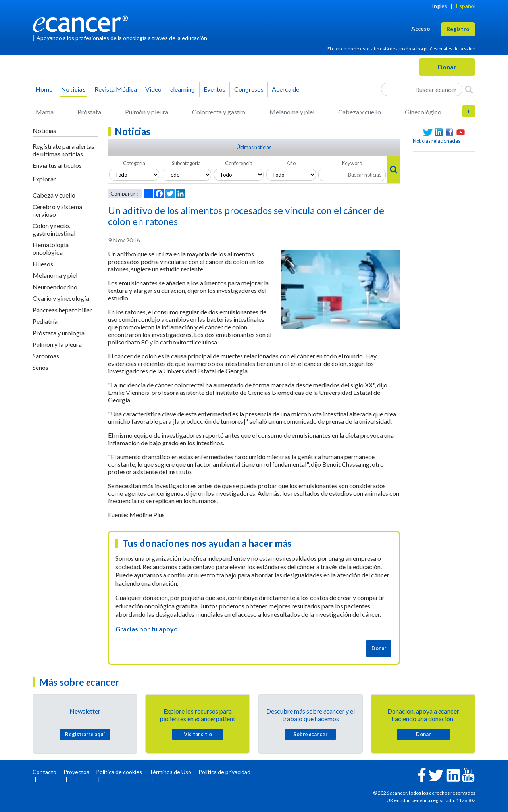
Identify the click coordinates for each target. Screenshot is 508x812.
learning (183, 89)
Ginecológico (423, 112)
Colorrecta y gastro (219, 112)
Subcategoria (186, 163)
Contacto (44, 772)
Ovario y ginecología (61, 298)
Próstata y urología (59, 333)
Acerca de (286, 89)
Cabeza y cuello (360, 112)
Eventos (215, 89)
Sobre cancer (310, 734)
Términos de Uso (170, 772)
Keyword (352, 163)
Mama (45, 112)
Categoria (134, 163)
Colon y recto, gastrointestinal (54, 229)
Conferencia (239, 163)
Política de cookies (119, 772)
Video (153, 89)
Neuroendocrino (55, 287)
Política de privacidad (224, 772)
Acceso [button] (421, 28)
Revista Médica (116, 89)
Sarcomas (46, 356)
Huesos (43, 264)
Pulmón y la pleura (57, 344)
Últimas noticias (254, 147)
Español (466, 6)
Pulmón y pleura (147, 112)
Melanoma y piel (292, 112)
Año (291, 163)
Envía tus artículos (57, 165)
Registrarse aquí (85, 734)
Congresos (249, 89)
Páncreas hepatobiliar (62, 310)
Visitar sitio (198, 734)
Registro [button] (458, 29)
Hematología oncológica (51, 248)
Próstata (89, 112)
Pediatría (45, 321)
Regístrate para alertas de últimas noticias (63, 150)
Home (44, 89)
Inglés (440, 6)
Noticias (73, 89)
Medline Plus (147, 515)
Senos (40, 367)
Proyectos (76, 772)
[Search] (469, 89)
